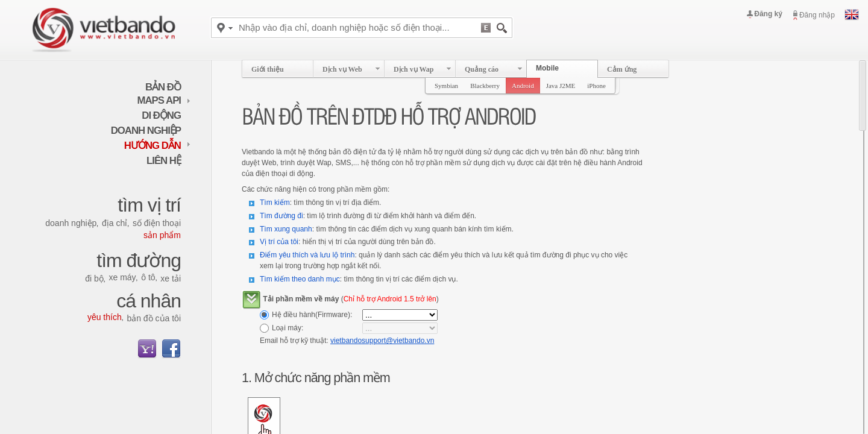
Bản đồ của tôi (154, 318)
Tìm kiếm (275, 203)
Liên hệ (164, 161)
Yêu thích (105, 317)
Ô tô (148, 277)
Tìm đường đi (281, 216)
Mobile (547, 68)
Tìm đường (139, 260)
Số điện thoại (157, 223)
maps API (164, 100)
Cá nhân (149, 301)
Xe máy (122, 277)
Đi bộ (94, 278)
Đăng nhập (817, 15)
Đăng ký (768, 14)
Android (523, 86)
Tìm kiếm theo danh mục (300, 279)
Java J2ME (561, 86)
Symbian (446, 86)
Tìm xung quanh (286, 229)
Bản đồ (163, 87)
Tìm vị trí (149, 205)
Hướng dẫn (157, 146)
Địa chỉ (115, 223)
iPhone (596, 86)
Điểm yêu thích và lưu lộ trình (307, 255)
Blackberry (485, 86)
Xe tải (171, 278)
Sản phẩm (162, 235)
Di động (161, 115)
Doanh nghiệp (146, 131)
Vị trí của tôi (279, 242)
